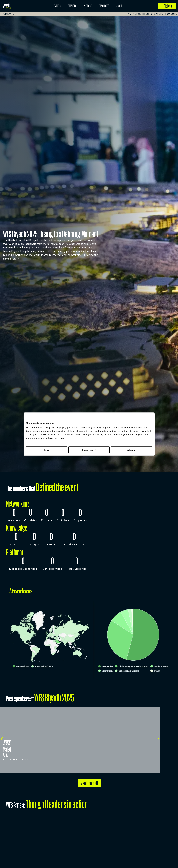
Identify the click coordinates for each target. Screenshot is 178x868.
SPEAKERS (158, 14)
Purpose (88, 6)
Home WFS (8, 14)
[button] (2, 739)
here (62, 438)
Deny (47, 450)
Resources (104, 6)
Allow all (132, 450)
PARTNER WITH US (139, 14)
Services (72, 6)
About (119, 6)
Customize (89, 450)
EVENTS (57, 6)
